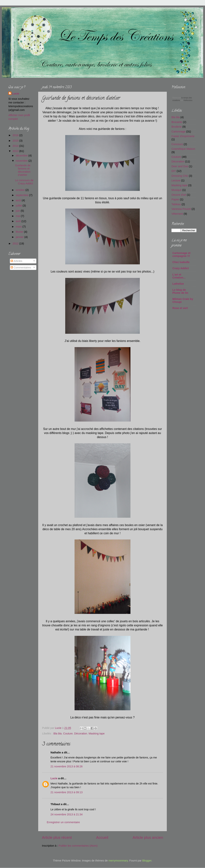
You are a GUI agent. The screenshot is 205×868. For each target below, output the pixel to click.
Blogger (147, 861)
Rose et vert (180, 308)
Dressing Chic (180, 176)
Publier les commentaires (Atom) (78, 846)
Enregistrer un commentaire (63, 822)
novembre (22, 161)
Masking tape (97, 734)
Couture (68, 734)
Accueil (102, 837)
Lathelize (178, 284)
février (20, 232)
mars (19, 227)
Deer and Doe (180, 166)
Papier (175, 199)
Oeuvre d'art (179, 195)
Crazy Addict (180, 268)
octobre (21, 190)
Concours (177, 144)
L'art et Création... (179, 276)
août (19, 200)
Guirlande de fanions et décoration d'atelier (23, 170)
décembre (22, 156)
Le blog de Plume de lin (180, 291)
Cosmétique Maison (183, 149)
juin (18, 211)
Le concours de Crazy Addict (24, 182)
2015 (16, 141)
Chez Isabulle (181, 262)
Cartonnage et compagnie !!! (181, 254)
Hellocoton (188, 100)
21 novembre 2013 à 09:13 (67, 792)
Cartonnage (178, 132)
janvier (20, 237)
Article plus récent (57, 837)
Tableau (176, 204)
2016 (16, 135)
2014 (16, 146)
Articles (16, 261)
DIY (174, 171)
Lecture (176, 180)
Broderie (176, 127)
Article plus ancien (148, 837)
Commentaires (21, 268)
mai (18, 216)
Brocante (177, 122)
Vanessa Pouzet (181, 209)
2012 (16, 244)
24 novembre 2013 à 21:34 (67, 814)
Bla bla (58, 734)
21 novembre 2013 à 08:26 (67, 766)
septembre (23, 195)
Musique (176, 190)
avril (19, 221)
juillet (19, 206)
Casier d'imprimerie (183, 136)
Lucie (59, 728)
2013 (16, 151)
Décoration (81, 734)
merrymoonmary (118, 861)
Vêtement (177, 214)
